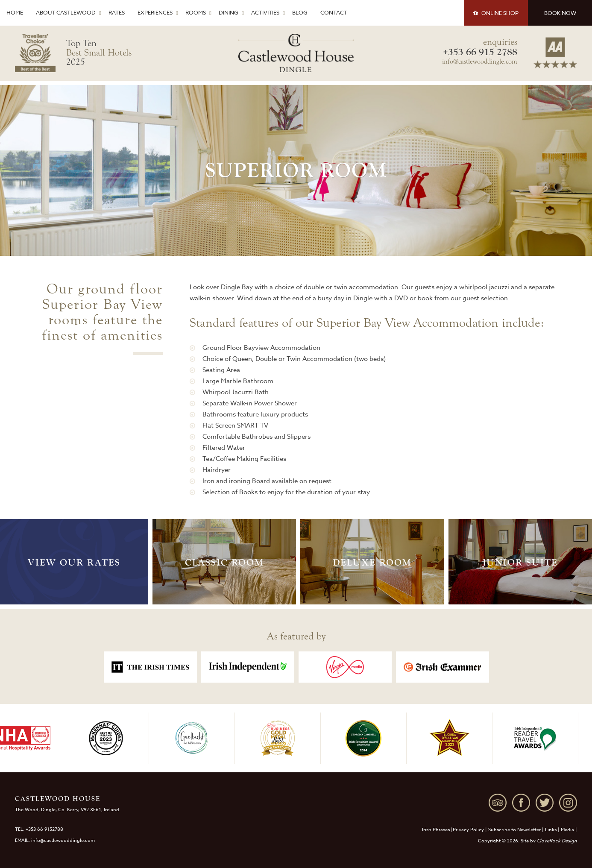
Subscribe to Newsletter (514, 830)
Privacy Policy (468, 830)
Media (567, 830)
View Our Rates (74, 563)
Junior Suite (520, 563)
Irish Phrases (436, 830)
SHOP (496, 13)
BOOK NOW (560, 13)
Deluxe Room (372, 563)
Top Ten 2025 (99, 53)
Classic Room (224, 563)
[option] (150, 667)
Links (551, 830)
